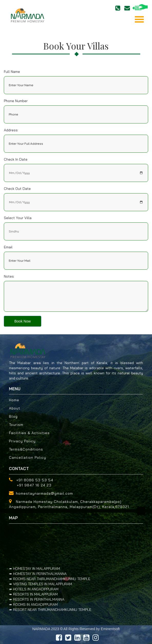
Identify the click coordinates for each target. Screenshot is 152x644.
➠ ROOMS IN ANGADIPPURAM (33, 604)
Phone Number (16, 101)
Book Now (23, 321)
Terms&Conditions (26, 449)
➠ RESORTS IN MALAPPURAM (33, 594)
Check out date (17, 189)
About (15, 408)
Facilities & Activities (29, 433)
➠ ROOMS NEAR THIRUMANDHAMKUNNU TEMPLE (50, 579)
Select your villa (18, 218)
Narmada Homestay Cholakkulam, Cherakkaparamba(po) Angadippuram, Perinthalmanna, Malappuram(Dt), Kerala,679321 (69, 504)
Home (14, 400)
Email (8, 247)
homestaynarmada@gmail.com (44, 493)
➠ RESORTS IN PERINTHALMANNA (37, 599)
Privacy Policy (22, 441)
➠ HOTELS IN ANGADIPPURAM (34, 589)
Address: (11, 130)
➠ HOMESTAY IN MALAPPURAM (34, 569)
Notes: (9, 276)
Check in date (16, 159)
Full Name (12, 72)
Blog (13, 416)
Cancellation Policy (28, 457)
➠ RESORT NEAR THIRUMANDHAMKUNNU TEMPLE (50, 610)
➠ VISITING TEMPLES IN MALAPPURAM (40, 584)
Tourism (16, 425)
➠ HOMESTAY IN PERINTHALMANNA (38, 574)
